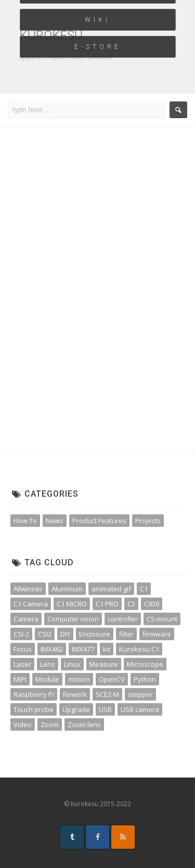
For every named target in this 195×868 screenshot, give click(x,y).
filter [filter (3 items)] (126, 634)
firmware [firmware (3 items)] (157, 634)
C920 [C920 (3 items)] (152, 604)
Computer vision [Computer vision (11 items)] (73, 619)
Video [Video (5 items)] (23, 724)
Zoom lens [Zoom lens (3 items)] (84, 724)
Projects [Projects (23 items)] (148, 521)
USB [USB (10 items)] (105, 709)
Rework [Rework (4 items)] (75, 694)
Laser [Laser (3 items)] (22, 664)
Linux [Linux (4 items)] (72, 664)
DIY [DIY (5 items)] (65, 634)
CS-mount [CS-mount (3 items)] (162, 619)
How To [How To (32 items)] (25, 521)
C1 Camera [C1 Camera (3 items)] (31, 604)
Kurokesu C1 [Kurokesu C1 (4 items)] (139, 649)
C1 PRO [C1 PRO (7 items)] (107, 604)
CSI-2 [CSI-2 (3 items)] (21, 634)
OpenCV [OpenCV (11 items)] (112, 679)
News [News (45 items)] (55, 521)
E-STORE (98, 47)
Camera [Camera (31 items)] (26, 619)
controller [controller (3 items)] (123, 619)
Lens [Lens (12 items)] (48, 664)
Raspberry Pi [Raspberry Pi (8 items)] (34, 694)
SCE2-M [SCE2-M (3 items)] (107, 694)
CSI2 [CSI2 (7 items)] (45, 634)
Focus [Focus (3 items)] (23, 649)
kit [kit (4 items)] (107, 649)
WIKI (97, 20)
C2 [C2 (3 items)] (131, 604)
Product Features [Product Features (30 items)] (99, 521)
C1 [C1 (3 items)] (144, 589)
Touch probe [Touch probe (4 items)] (34, 709)
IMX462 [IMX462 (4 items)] (52, 649)
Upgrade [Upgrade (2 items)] (76, 709)
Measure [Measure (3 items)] (104, 664)
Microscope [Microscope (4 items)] (145, 664)
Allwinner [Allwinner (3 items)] (28, 589)
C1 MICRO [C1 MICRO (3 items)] (72, 604)
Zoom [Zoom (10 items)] (50, 724)
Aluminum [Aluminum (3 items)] (67, 589)
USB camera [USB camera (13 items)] (140, 709)
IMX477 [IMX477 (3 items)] (83, 649)
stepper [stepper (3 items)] (140, 694)
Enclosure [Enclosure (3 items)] (95, 634)
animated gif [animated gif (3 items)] (111, 589)
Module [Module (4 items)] (47, 679)
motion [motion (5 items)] (79, 679)
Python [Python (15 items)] (145, 679)
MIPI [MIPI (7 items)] (20, 679)
